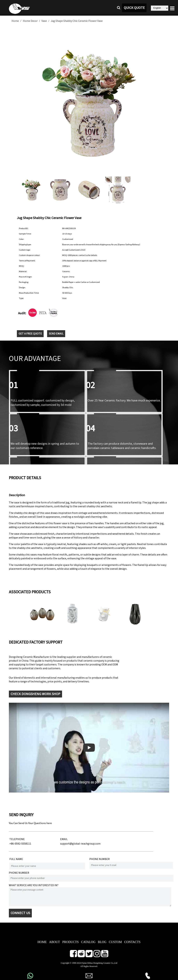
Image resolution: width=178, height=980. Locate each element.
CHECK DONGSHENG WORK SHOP (35, 694)
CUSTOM (115, 942)
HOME (42, 942)
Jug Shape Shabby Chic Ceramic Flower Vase (77, 21)
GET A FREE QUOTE (30, 334)
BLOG (102, 942)
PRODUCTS (70, 942)
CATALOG (88, 942)
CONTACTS (132, 942)
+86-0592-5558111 (20, 844)
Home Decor (30, 21)
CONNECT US (20, 913)
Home (15, 21)
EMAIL (64, 839)
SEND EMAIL (56, 334)
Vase (44, 21)
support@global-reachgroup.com (80, 844)
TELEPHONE (17, 839)
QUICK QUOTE (134, 8)
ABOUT (54, 942)
